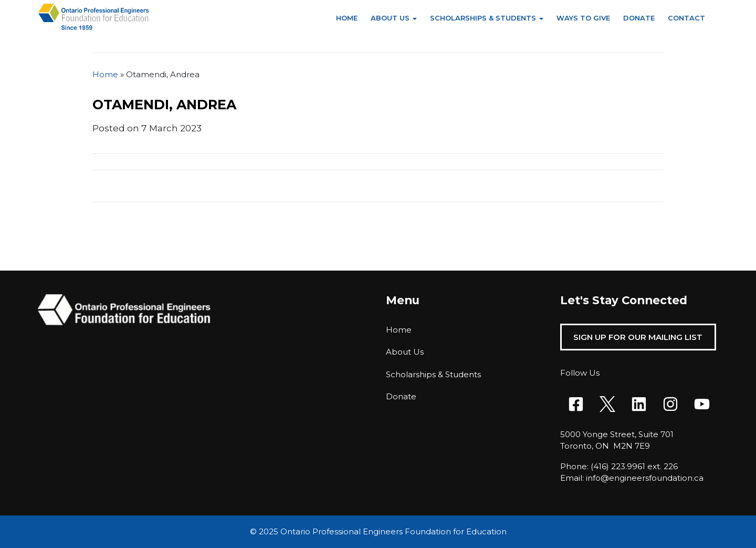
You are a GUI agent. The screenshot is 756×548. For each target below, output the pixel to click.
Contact (686, 18)
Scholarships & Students (483, 18)
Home (347, 18)
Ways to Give (583, 18)
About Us (390, 18)
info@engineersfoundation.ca (645, 478)
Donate (639, 18)
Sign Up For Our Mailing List (638, 337)
